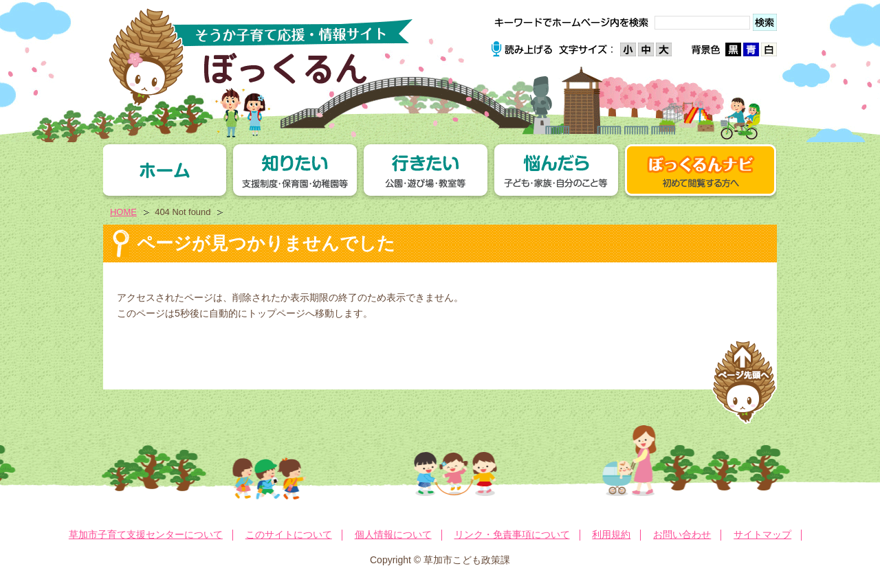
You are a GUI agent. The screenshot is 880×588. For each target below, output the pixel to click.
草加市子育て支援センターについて (146, 534)
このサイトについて (289, 534)
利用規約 (611, 534)
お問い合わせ (682, 534)
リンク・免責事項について (512, 534)
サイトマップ (762, 534)
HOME (123, 212)
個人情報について (393, 534)
